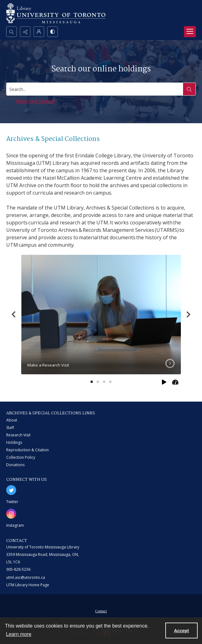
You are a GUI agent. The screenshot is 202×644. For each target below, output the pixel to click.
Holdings (14, 442)
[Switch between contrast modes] (53, 32)
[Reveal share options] (25, 32)
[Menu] (190, 32)
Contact (101, 611)
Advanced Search (35, 101)
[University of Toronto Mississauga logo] (56, 13)
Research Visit (18, 435)
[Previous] (14, 314)
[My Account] (39, 32)
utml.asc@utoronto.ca (26, 577)
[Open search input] (11, 32)
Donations (15, 465)
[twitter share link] (11, 490)
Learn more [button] (19, 634)
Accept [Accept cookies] (181, 631)
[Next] (188, 314)
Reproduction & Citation (28, 450)
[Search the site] (189, 89)
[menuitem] (101, 610)
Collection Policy (21, 457)
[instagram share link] (11, 514)
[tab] (101, 315)
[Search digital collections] (95, 89)
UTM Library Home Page (28, 585)
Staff (10, 428)
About (12, 420)
